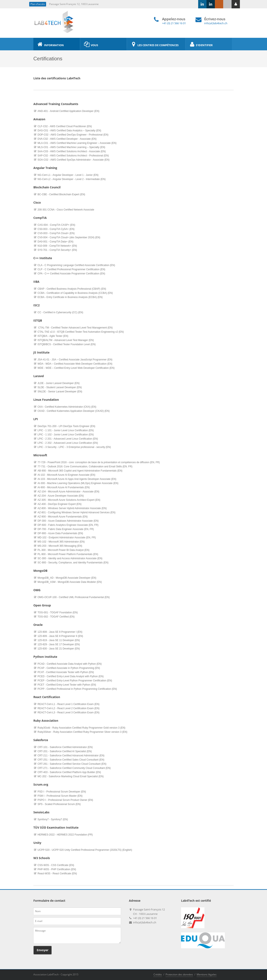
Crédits (158, 974)
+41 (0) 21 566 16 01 (174, 23)
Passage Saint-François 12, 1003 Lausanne (74, 4)
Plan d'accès (38, 4)
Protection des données (179, 974)
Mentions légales (207, 974)
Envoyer (43, 950)
